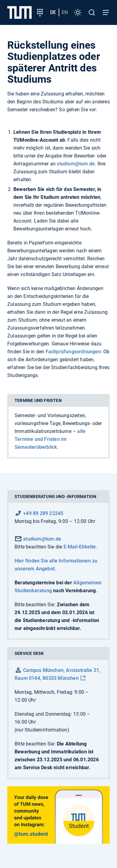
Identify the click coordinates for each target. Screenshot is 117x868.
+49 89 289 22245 (43, 513)
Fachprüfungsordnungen (73, 352)
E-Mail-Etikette (80, 547)
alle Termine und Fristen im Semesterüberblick (50, 439)
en (65, 12)
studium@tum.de (76, 164)
